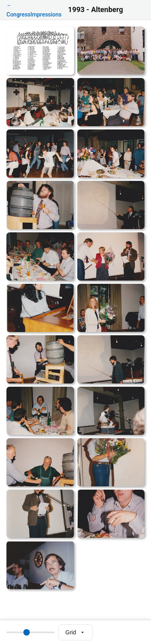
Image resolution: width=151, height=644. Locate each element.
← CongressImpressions (34, 10)
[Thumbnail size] (31, 632)
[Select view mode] (75, 632)
